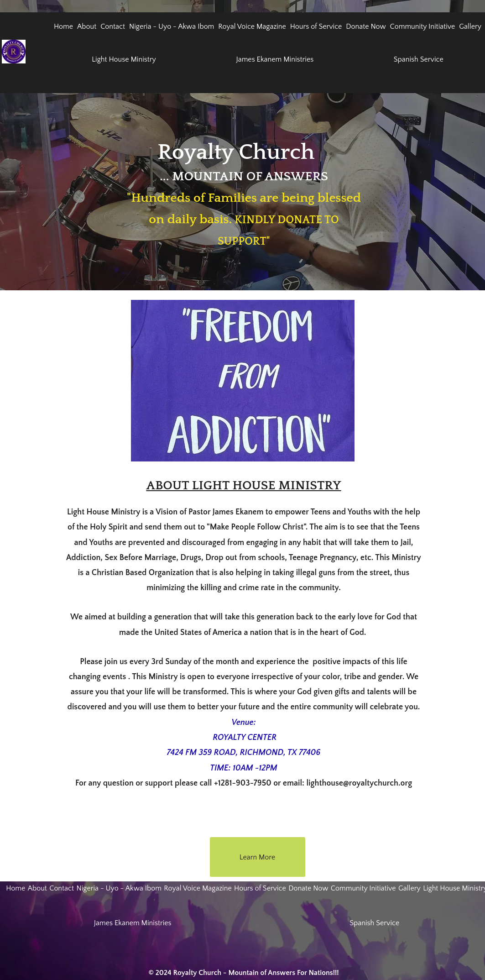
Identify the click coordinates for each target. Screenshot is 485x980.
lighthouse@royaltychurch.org (359, 783)
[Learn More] (258, 857)
